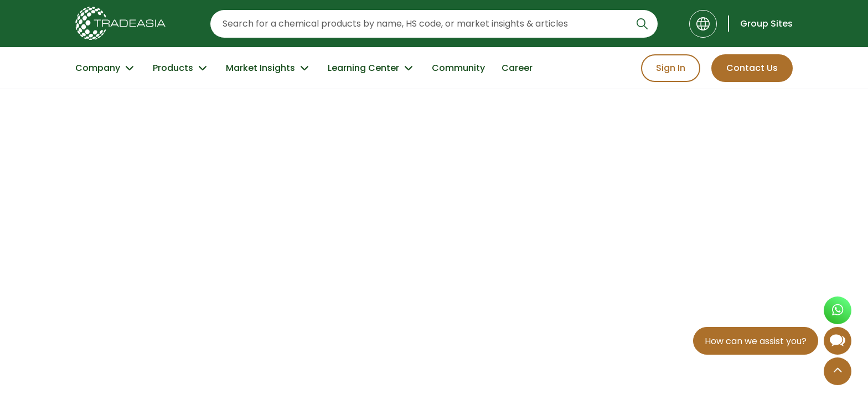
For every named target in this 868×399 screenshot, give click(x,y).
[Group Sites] (760, 24)
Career (517, 68)
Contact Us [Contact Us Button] (752, 68)
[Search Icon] (642, 26)
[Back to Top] (838, 372)
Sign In (671, 68)
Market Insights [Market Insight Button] (268, 68)
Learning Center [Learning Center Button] (371, 68)
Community (458, 68)
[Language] (703, 24)
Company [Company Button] (106, 68)
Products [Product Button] (181, 68)
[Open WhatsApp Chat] (838, 312)
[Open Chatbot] (838, 343)
